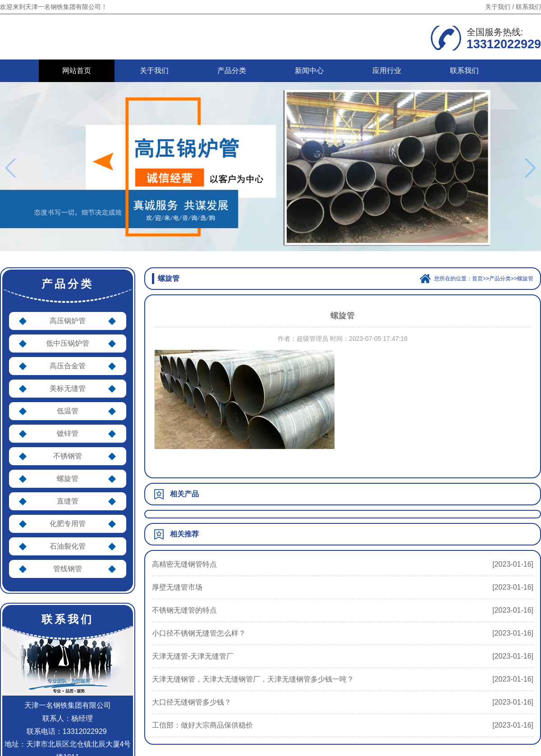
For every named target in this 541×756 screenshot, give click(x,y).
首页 (477, 279)
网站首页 (77, 71)
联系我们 (528, 7)
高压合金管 (68, 366)
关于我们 (498, 7)
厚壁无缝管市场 (177, 587)
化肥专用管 (68, 524)
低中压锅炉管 (68, 343)
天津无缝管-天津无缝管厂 (193, 656)
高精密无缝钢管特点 (184, 564)
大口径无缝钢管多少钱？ (192, 702)
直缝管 (68, 501)
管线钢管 (68, 569)
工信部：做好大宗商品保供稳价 (202, 725)
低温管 (68, 411)
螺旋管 (68, 479)
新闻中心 (309, 71)
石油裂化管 (68, 546)
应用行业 (387, 71)
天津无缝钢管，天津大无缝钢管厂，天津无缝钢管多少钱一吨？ (253, 679)
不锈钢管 (68, 456)
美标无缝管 (68, 388)
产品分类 (232, 71)
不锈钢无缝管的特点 (184, 610)
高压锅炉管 (68, 321)
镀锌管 (68, 433)
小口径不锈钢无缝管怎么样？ (199, 633)
